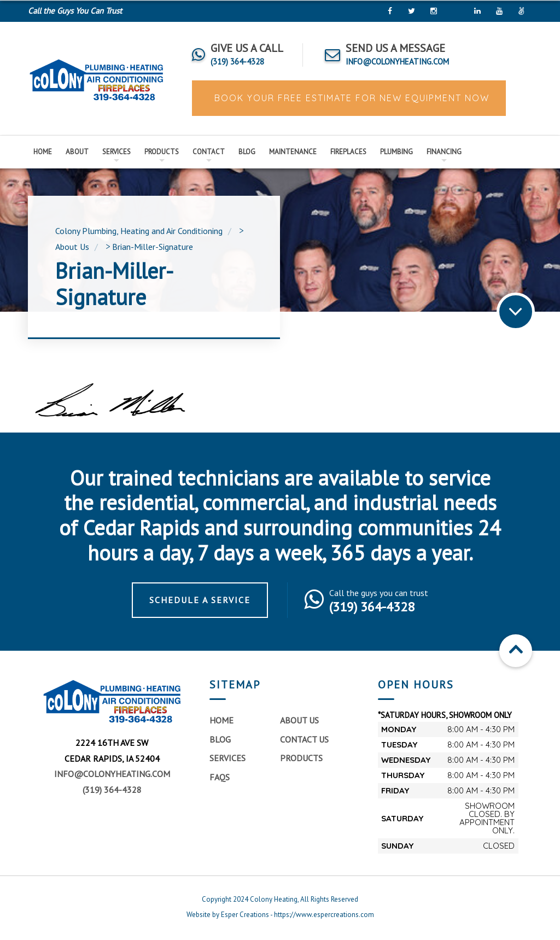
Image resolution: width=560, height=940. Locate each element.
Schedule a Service (200, 600)
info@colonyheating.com (112, 774)
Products (162, 152)
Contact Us (304, 739)
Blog (247, 152)
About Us (299, 720)
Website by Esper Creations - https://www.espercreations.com (280, 915)
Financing (444, 152)
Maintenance (293, 152)
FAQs (220, 777)
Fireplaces (348, 152)
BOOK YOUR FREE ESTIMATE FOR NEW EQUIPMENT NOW (350, 98)
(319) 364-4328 (112, 790)
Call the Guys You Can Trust (75, 11)
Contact (209, 152)
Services (116, 152)
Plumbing (396, 152)
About (77, 152)
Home (43, 152)
